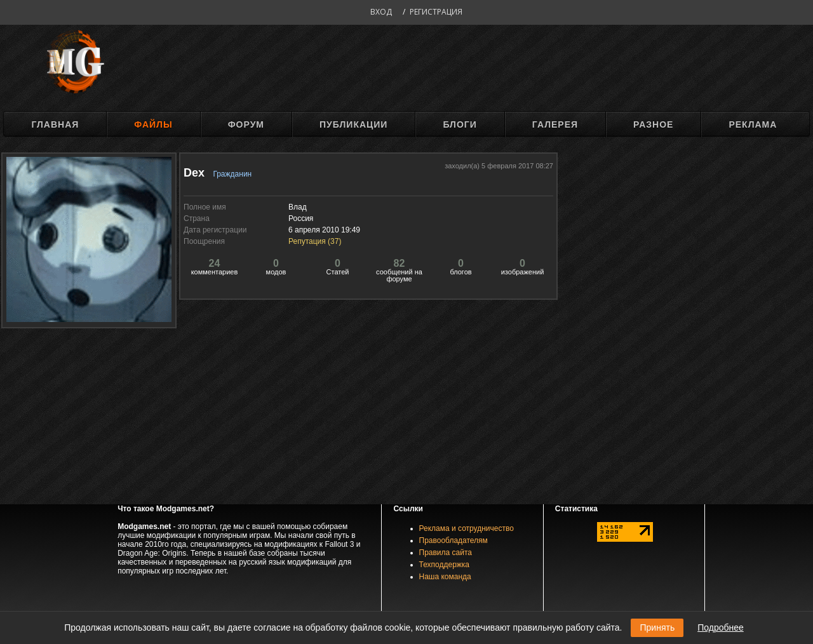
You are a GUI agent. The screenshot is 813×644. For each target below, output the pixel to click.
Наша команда (445, 577)
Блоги (460, 124)
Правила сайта (446, 553)
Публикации (353, 124)
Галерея (555, 124)
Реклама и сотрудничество (467, 528)
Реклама (753, 124)
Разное (653, 124)
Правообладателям (454, 540)
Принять (657, 627)
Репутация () (315, 241)
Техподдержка (445, 565)
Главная (55, 124)
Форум (246, 124)
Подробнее (721, 627)
